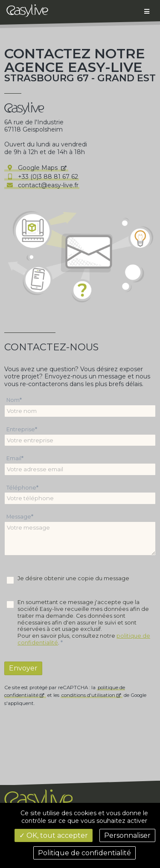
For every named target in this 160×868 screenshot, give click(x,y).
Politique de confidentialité (84, 853)
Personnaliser (127, 835)
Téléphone (21, 488)
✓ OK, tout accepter (54, 835)
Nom (13, 400)
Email (14, 458)
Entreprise (21, 429)
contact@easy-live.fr (42, 185)
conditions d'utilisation (88, 695)
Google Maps (32, 168)
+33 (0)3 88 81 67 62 (42, 177)
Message (19, 517)
